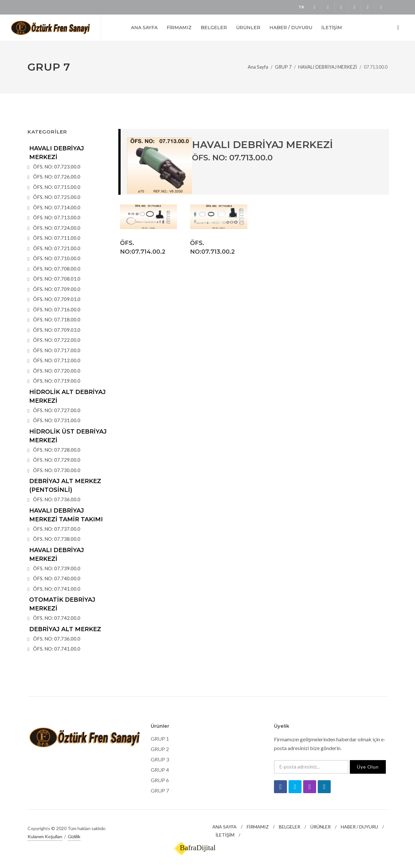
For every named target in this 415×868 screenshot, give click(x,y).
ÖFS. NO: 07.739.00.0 (57, 568)
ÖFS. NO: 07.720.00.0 (57, 371)
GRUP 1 (160, 739)
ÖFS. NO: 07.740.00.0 (57, 578)
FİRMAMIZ (258, 827)
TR (301, 7)
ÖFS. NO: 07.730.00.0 (57, 470)
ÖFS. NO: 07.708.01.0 (57, 279)
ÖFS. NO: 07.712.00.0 (57, 360)
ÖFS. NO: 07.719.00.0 (57, 381)
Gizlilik (74, 836)
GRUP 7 (283, 67)
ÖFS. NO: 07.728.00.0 (57, 450)
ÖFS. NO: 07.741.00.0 (57, 589)
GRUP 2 (160, 749)
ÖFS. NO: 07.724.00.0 (57, 228)
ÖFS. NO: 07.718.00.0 (57, 319)
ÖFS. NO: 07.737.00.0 (57, 529)
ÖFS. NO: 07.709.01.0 (57, 299)
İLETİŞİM (225, 835)
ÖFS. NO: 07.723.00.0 (57, 167)
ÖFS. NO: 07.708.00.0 (57, 269)
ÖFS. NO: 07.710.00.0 (57, 258)
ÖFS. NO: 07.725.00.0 (57, 197)
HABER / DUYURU (359, 827)
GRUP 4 (160, 770)
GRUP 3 (160, 759)
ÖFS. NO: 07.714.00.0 (57, 207)
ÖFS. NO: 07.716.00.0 (57, 309)
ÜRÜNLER (320, 827)
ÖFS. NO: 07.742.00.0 (57, 618)
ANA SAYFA (225, 827)
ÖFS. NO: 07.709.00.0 (57, 289)
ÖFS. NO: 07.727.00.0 (57, 410)
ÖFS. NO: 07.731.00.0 (57, 420)
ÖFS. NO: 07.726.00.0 (57, 177)
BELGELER (290, 827)
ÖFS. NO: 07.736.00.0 (57, 499)
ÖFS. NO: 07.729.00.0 (57, 460)
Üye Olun (368, 767)
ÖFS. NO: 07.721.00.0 (57, 248)
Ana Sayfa (258, 67)
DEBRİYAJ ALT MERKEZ (65, 629)
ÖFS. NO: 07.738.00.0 (57, 539)
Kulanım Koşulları (45, 836)
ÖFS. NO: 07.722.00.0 (57, 340)
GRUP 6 (160, 780)
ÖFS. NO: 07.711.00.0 (57, 238)
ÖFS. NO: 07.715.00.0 (57, 187)
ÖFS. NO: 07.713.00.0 (57, 217)
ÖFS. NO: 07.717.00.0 (57, 350)
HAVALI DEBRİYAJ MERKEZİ (328, 67)
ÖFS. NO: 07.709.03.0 (57, 330)
